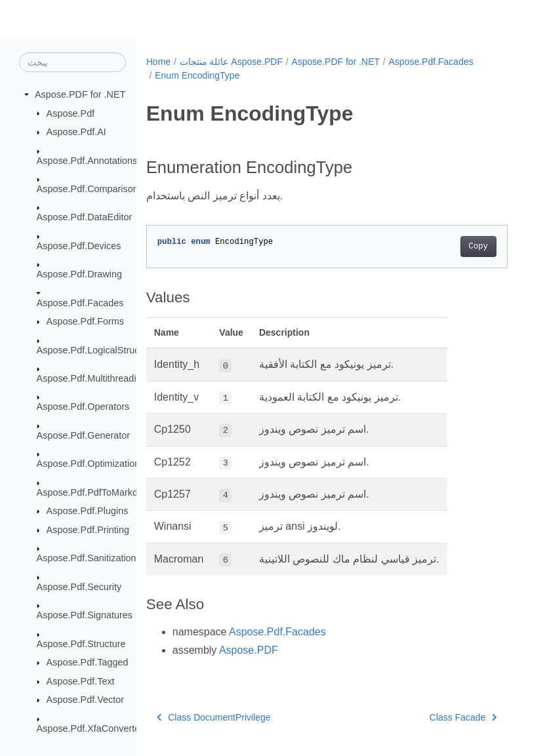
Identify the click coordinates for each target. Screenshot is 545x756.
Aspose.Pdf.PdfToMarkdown (96, 492)
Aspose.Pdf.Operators (83, 407)
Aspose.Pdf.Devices (79, 246)
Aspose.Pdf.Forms (85, 321)
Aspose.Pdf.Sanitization (87, 558)
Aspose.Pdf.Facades (80, 302)
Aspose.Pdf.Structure (81, 643)
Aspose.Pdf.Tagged (88, 662)
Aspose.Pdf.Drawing (79, 274)
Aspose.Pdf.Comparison (88, 189)
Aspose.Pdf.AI (76, 132)
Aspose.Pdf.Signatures (85, 615)
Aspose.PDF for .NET (80, 94)
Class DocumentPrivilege (214, 717)
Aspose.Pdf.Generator (83, 435)
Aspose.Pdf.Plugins (88, 511)
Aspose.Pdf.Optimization (89, 464)
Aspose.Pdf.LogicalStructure (96, 349)
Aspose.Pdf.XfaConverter (90, 728)
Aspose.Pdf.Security (79, 587)
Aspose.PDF (249, 650)
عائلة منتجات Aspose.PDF (231, 62)
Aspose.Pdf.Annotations (87, 160)
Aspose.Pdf (71, 113)
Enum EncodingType (197, 75)
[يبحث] (72, 62)
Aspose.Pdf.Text (81, 681)
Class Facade (463, 717)
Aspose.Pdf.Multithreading (92, 378)
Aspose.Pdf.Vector (85, 700)
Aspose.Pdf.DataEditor (85, 217)
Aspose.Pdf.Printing (88, 530)
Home (158, 62)
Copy (478, 247)
